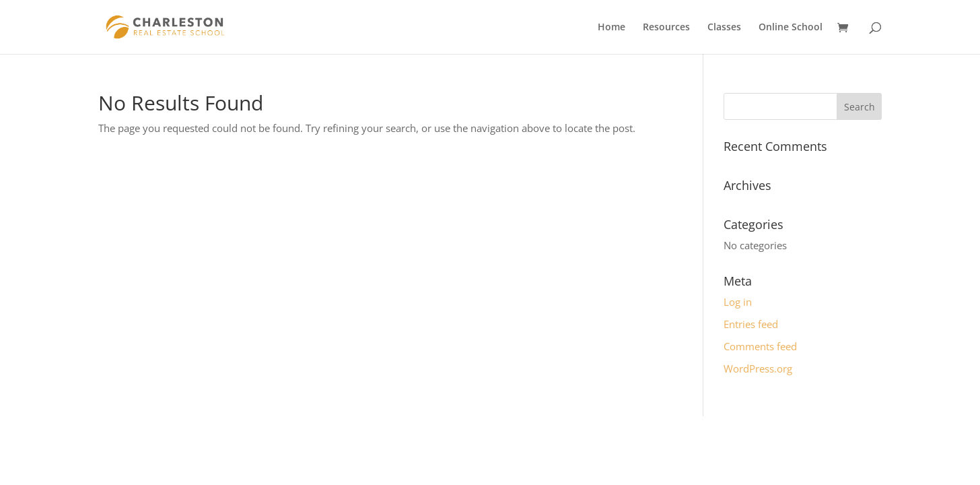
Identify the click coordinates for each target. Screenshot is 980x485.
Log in (738, 302)
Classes (724, 28)
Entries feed (751, 324)
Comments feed (760, 346)
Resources (666, 28)
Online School (791, 28)
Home (611, 28)
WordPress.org (758, 368)
